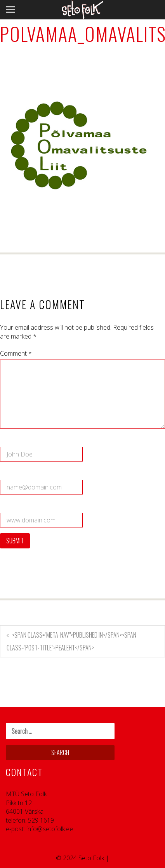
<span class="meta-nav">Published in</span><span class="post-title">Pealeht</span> (71, 641)
